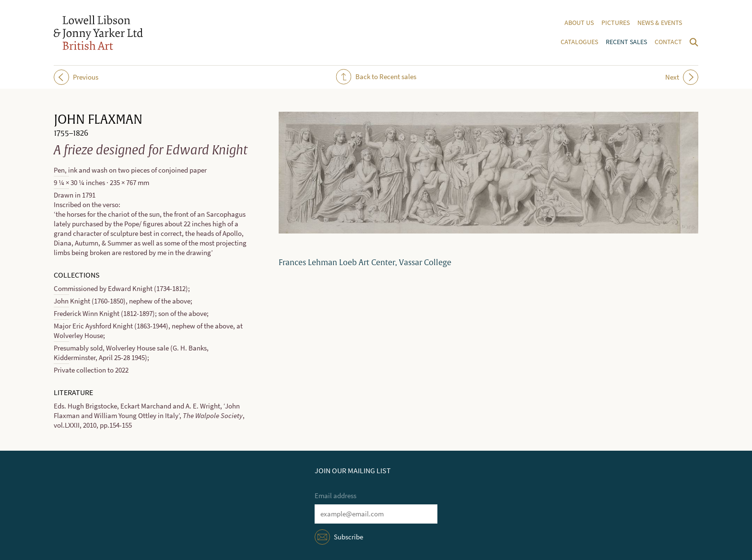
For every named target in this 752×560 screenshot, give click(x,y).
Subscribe (348, 537)
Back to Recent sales (376, 77)
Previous (76, 77)
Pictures (616, 23)
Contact (668, 42)
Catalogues (579, 42)
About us (579, 23)
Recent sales (626, 42)
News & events (660, 23)
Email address (335, 496)
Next (682, 77)
